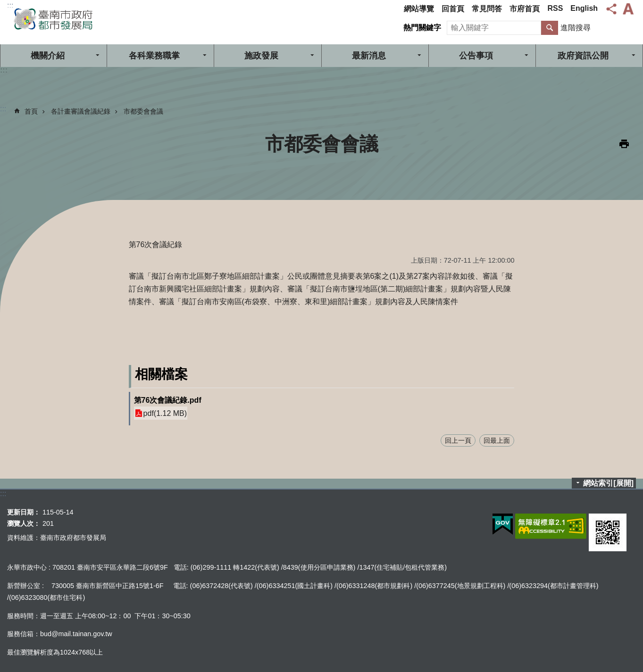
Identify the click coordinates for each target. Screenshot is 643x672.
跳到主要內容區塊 (5, 5)
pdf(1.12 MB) (165, 413)
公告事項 (476, 56)
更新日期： (24, 512)
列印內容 (624, 144)
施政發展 (261, 56)
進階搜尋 (576, 28)
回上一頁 (458, 440)
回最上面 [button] (497, 440)
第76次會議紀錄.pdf (168, 400)
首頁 (31, 111)
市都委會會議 (143, 111)
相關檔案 (161, 374)
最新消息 (369, 56)
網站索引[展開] (608, 483)
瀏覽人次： (24, 523)
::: (10, 5)
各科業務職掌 (154, 56)
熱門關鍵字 (422, 28)
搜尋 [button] (550, 28)
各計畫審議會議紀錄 (81, 111)
